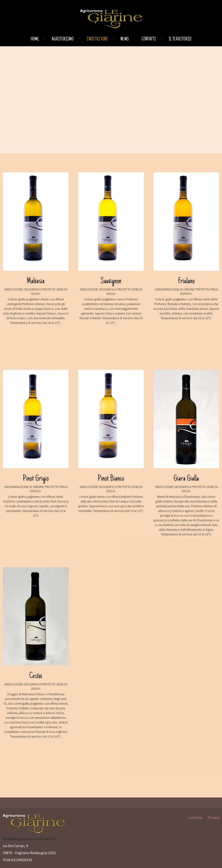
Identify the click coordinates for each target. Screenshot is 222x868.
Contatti (149, 39)
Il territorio (180, 39)
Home (35, 39)
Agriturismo (63, 39)
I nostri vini (97, 39)
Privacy (213, 817)
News (125, 39)
